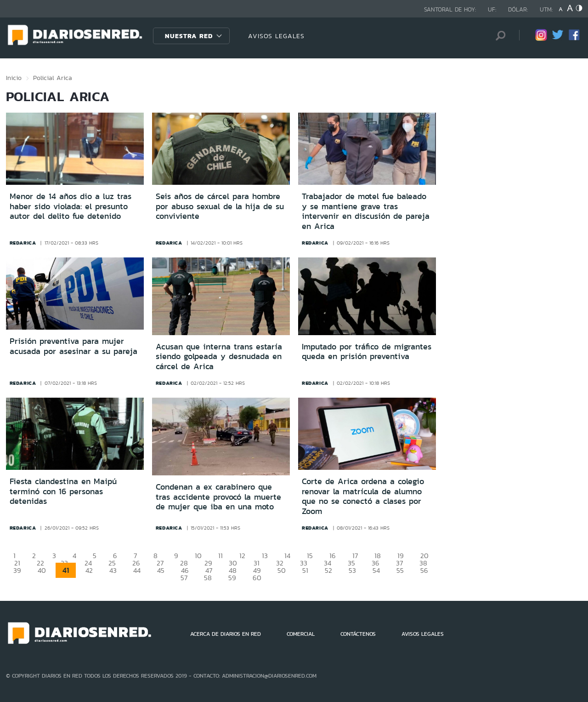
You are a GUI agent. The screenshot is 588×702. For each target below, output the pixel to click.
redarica (23, 243)
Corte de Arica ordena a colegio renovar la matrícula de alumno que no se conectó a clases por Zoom (363, 496)
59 (232, 578)
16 (333, 556)
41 (66, 570)
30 (233, 563)
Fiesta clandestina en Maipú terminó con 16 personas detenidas (63, 491)
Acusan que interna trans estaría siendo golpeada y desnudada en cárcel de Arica (219, 357)
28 (184, 563)
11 (220, 556)
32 (280, 563)
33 (304, 563)
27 (160, 563)
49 (257, 570)
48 (233, 570)
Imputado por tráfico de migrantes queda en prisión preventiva (367, 352)
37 (399, 563)
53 (352, 570)
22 (40, 563)
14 (287, 556)
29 (208, 563)
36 (376, 563)
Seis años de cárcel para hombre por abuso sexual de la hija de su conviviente (220, 206)
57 (184, 578)
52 (328, 570)
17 (355, 556)
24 (88, 563)
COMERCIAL (301, 634)
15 (310, 556)
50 (282, 570)
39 (17, 570)
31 (257, 563)
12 (242, 556)
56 (424, 570)
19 (401, 556)
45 (161, 570)
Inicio (14, 78)
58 (208, 578)
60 (257, 578)
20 (424, 556)
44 (137, 570)
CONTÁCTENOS (358, 634)
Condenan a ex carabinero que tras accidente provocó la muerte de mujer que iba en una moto (218, 497)
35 (351, 563)
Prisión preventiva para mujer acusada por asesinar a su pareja (73, 346)
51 (305, 570)
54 (376, 570)
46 (185, 570)
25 (112, 563)
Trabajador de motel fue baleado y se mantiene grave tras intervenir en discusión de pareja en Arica (366, 211)
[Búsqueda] (498, 36)
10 (198, 556)
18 (378, 556)
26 (136, 563)
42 (89, 570)
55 (400, 570)
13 (265, 556)
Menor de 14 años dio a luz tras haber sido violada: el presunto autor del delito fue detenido (71, 206)
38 (423, 563)
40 (42, 570)
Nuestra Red (189, 36)
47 (209, 570)
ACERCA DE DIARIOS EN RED (226, 634)
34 (328, 563)
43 (113, 570)
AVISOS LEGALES (276, 36)
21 (17, 563)
